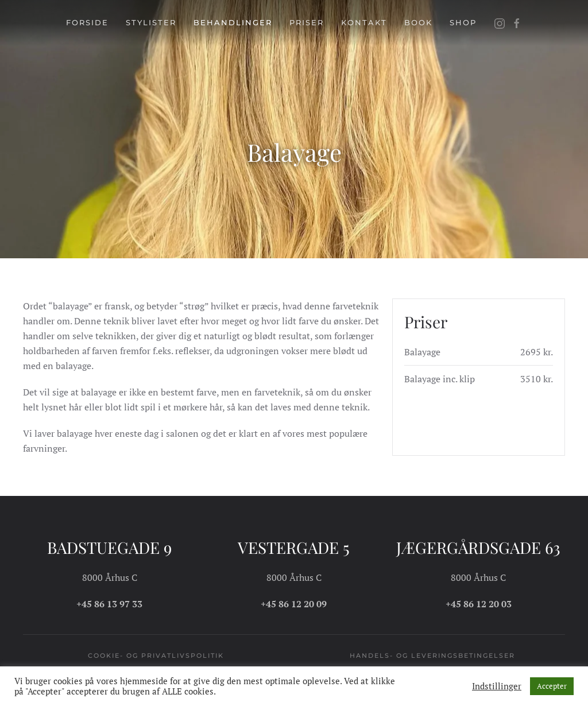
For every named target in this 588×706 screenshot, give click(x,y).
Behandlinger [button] (233, 22)
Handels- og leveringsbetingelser (432, 655)
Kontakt (364, 22)
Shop (463, 22)
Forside (87, 22)
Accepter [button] (552, 686)
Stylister (151, 22)
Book (418, 22)
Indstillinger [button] (497, 686)
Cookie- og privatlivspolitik (156, 655)
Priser (307, 22)
